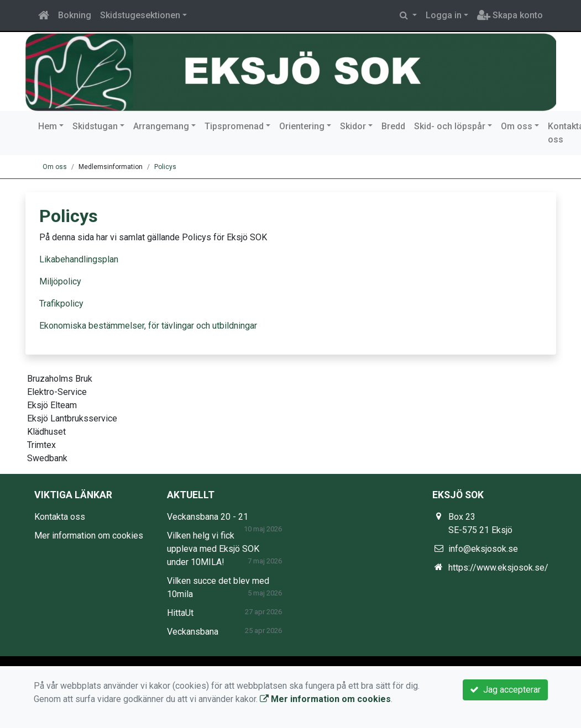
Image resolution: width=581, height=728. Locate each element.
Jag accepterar (505, 690)
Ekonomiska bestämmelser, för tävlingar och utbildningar (148, 326)
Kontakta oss (60, 517)
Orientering (302, 126)
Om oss (517, 126)
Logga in (444, 15)
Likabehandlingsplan (79, 259)
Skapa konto (510, 15)
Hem (48, 126)
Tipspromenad (234, 126)
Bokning (75, 15)
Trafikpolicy (61, 304)
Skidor (353, 126)
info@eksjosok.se (483, 549)
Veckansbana (193, 632)
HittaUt (180, 613)
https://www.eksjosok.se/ (498, 568)
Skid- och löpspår (450, 126)
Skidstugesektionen (140, 15)
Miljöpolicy (60, 281)
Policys (165, 167)
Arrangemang (161, 126)
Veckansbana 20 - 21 (208, 517)
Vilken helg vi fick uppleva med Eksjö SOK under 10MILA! (213, 549)
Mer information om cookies (89, 536)
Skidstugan (95, 126)
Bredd (393, 126)
